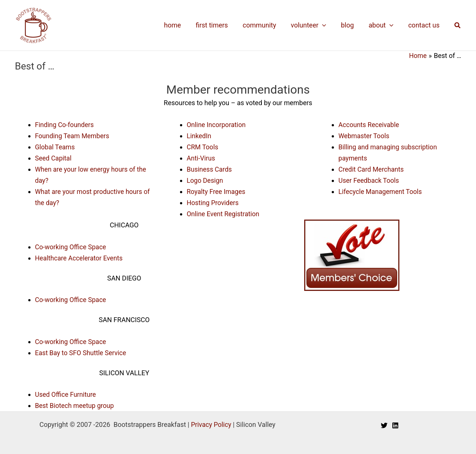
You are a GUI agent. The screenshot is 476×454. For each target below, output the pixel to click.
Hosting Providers (213, 202)
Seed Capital (54, 158)
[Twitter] (384, 423)
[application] (327, 25)
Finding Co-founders (65, 124)
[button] (458, 25)
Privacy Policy (211, 422)
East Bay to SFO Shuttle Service (82, 351)
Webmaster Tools (364, 135)
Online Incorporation (217, 124)
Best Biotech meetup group (75, 404)
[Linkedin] (395, 423)
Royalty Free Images (217, 191)
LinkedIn (199, 135)
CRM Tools (203, 147)
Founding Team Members (73, 135)
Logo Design (205, 180)
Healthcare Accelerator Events (80, 257)
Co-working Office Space (71, 245)
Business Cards (210, 168)
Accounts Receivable (369, 124)
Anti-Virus (201, 158)
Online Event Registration (224, 213)
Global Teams (55, 147)
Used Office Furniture (66, 393)
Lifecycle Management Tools (381, 191)
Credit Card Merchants (372, 168)
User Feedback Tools (369, 180)
